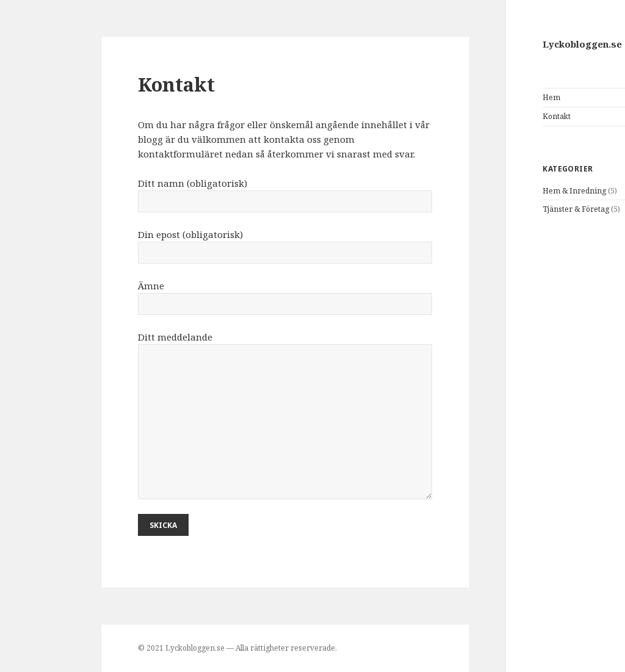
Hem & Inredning (510, 191)
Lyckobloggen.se (518, 44)
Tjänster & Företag (511, 209)
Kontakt (492, 116)
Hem (487, 97)
